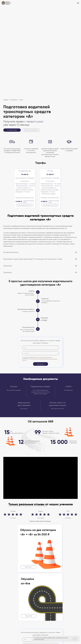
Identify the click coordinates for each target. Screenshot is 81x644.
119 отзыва (68, 518)
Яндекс (41, 511)
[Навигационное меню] (78, 3)
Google (13, 511)
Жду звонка (40, 364)
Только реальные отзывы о (28, 504)
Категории (14, 100)
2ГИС (68, 511)
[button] (12, 130)
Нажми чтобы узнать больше (40, 521)
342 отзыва (41, 518)
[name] (40, 348)
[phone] (40, 353)
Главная (6, 100)
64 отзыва (13, 518)
